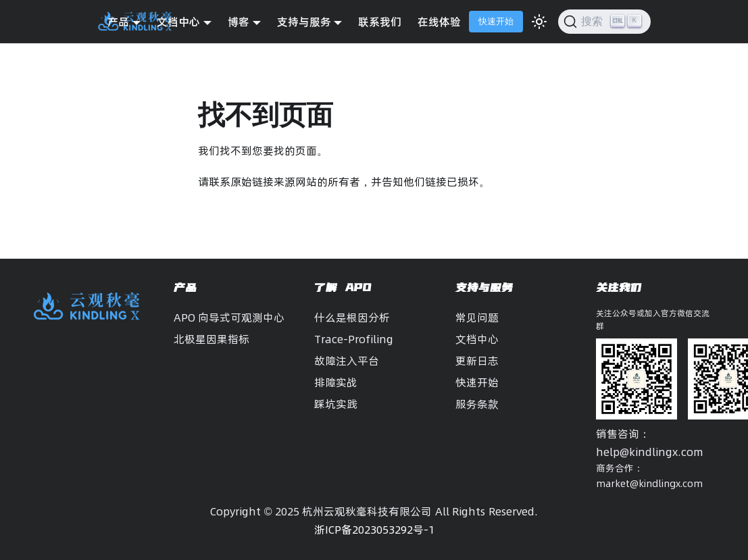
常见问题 (477, 317)
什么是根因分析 (352, 317)
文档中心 (477, 339)
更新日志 (477, 361)
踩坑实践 (336, 404)
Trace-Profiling (354, 339)
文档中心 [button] (178, 22)
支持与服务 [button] (304, 22)
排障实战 (336, 382)
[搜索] (604, 22)
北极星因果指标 (211, 339)
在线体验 (439, 22)
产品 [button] (118, 22)
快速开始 (496, 21)
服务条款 (477, 404)
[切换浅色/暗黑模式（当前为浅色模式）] (539, 22)
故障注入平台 (347, 361)
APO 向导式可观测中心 (229, 317)
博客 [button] (239, 22)
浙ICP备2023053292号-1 (374, 530)
